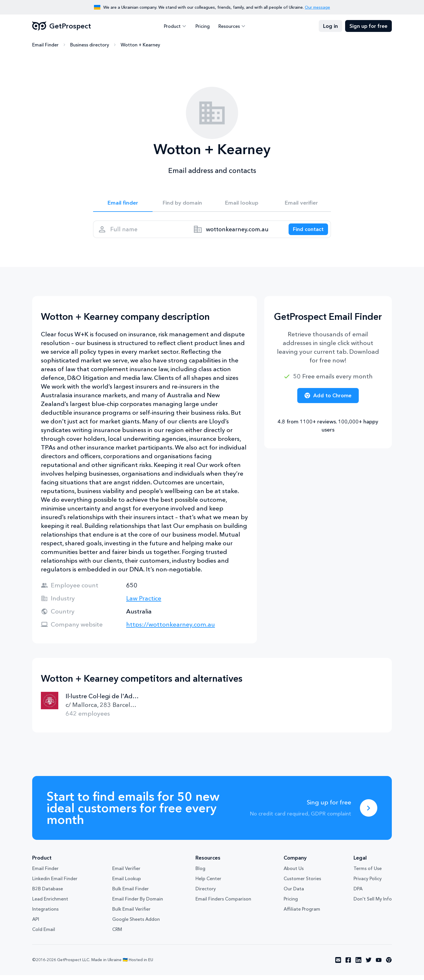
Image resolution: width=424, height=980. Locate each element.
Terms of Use (368, 873)
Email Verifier (126, 873)
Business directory (90, 45)
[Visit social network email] (338, 965)
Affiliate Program (302, 914)
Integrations (45, 914)
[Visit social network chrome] (389, 965)
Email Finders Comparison (223, 904)
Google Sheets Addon (136, 924)
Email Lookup (127, 883)
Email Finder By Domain (138, 904)
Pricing (203, 26)
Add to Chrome (328, 400)
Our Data (294, 894)
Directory (206, 894)
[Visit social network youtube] (379, 965)
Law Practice (144, 603)
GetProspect (62, 26)
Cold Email (44, 934)
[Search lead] (305, 232)
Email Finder (45, 45)
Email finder (123, 204)
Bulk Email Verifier (131, 914)
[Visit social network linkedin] (358, 965)
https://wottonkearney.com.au (171, 629)
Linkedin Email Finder (55, 883)
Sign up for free (368, 26)
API (36, 924)
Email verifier (301, 204)
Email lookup (242, 204)
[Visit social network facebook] (348, 965)
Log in (330, 26)
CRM (117, 934)
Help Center (208, 883)
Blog (200, 873)
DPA (358, 894)
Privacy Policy (368, 883)
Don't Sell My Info (373, 904)
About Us (294, 873)
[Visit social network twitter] (369, 965)
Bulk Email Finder (131, 894)
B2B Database (48, 894)
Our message (317, 7)
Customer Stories (302, 883)
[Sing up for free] (369, 813)
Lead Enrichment (50, 904)
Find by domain (182, 204)
